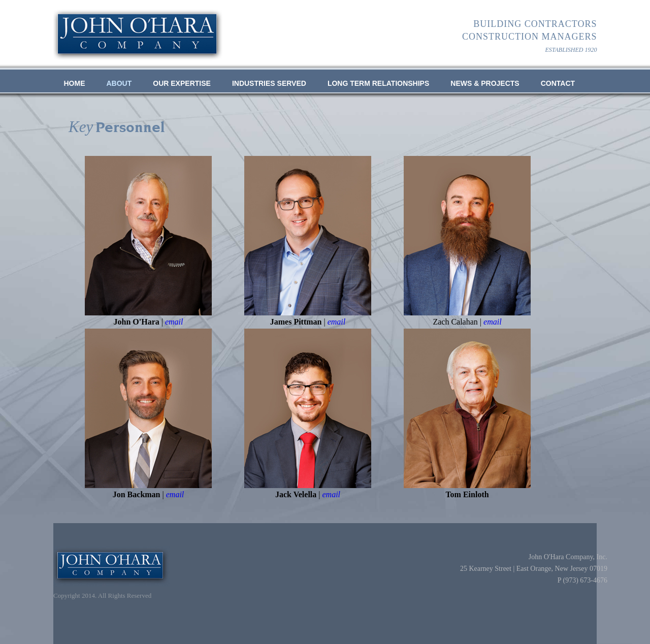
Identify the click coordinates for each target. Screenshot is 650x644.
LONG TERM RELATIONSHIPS (378, 83)
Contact (558, 83)
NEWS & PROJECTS (485, 83)
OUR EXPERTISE (182, 83)
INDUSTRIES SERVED (269, 83)
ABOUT (119, 83)
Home (75, 83)
